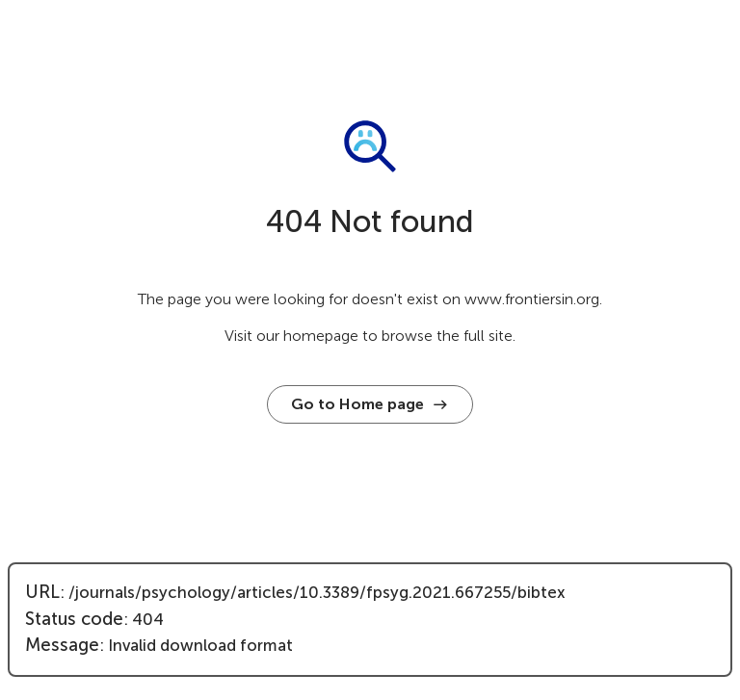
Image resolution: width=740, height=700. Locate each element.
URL (42, 592)
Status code (74, 619)
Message (62, 645)
